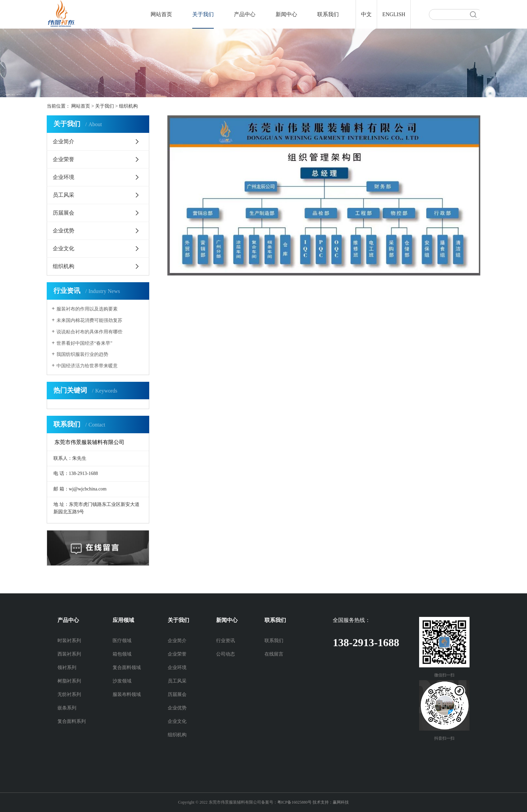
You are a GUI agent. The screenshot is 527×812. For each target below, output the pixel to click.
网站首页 (161, 14)
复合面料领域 (127, 668)
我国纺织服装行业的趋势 (82, 354)
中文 (366, 14)
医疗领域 (122, 641)
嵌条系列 (67, 708)
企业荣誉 (64, 159)
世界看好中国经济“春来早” (84, 343)
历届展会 (64, 213)
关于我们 (203, 14)
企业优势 (64, 231)
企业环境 (64, 177)
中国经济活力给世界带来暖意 (87, 366)
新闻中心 (286, 14)
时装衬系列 (69, 641)
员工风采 (64, 195)
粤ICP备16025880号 (295, 802)
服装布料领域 (127, 694)
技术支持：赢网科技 (331, 802)
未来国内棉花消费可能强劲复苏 (89, 320)
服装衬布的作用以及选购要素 (87, 309)
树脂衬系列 (69, 681)
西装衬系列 (69, 654)
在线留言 (274, 654)
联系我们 (328, 14)
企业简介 (64, 141)
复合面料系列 (72, 721)
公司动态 (226, 654)
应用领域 (123, 620)
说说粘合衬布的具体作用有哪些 (89, 332)
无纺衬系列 (69, 694)
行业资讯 (226, 641)
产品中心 (245, 14)
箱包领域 (122, 654)
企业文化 (64, 248)
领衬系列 (67, 668)
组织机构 (128, 106)
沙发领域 (122, 681)
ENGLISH (394, 14)
